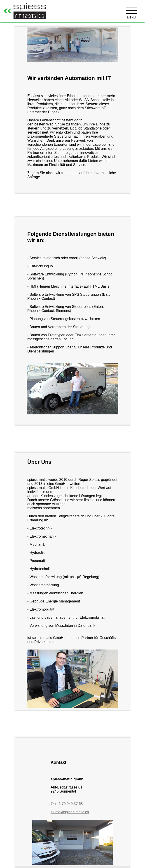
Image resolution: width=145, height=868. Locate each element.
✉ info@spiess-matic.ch (70, 812)
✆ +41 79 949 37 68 (67, 804)
